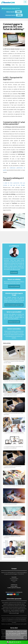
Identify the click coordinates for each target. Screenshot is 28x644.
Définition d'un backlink (14, 322)
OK (25, 638)
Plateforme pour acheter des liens (11, 8)
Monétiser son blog (8, 612)
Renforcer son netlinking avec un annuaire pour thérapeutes (14, 619)
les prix (13, 607)
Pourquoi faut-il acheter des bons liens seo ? (15, 486)
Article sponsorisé (16, 612)
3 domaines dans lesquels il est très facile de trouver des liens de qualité (14, 556)
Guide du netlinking (15, 610)
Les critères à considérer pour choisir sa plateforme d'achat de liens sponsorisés (13, 517)
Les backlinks (22, 610)
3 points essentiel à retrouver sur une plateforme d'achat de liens (12, 467)
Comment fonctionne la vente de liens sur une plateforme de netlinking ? (13, 447)
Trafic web (22, 612)
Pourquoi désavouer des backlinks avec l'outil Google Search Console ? (13, 394)
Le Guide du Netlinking (14, 286)
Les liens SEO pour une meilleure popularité (14, 381)
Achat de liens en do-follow (11, 504)
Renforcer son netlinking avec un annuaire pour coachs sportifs (14, 624)
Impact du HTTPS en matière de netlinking (14, 433)
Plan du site (8, 610)
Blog (4, 610)
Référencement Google (14, 613)
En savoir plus (14, 272)
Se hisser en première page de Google (14, 305)
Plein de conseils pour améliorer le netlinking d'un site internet (14, 618)
